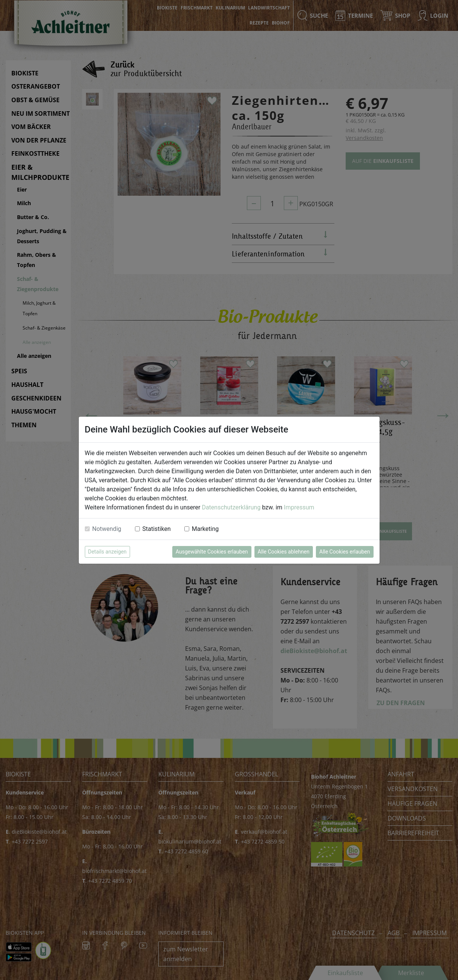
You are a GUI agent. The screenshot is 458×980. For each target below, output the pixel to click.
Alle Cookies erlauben (345, 552)
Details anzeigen (107, 552)
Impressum (299, 507)
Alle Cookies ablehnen (284, 552)
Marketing (205, 529)
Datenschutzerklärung (231, 507)
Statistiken (157, 529)
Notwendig (107, 529)
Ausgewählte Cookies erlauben (212, 552)
